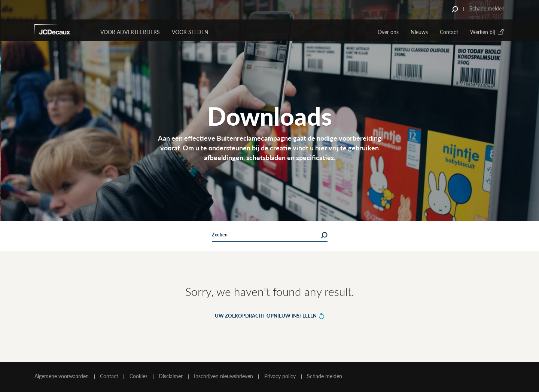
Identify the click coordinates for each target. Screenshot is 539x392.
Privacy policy (280, 376)
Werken (487, 32)
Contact (449, 32)
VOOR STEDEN (190, 32)
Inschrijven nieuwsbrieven (223, 376)
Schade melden (487, 8)
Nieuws (419, 32)
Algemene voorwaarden (62, 376)
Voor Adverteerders (130, 32)
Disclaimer (171, 376)
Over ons (388, 32)
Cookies (138, 376)
